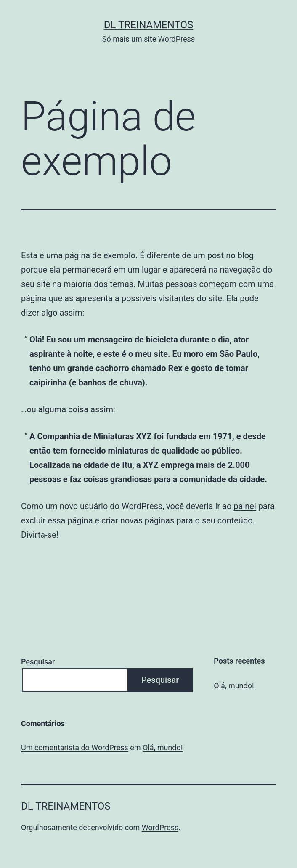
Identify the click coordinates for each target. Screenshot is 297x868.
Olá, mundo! (234, 686)
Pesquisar (38, 662)
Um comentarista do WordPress (75, 747)
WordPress (160, 827)
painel (245, 506)
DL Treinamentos (149, 25)
